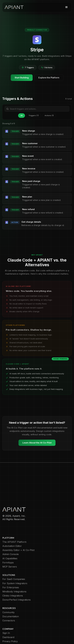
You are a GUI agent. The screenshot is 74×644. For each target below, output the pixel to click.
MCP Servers (10, 550)
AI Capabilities (10, 542)
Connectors (9, 604)
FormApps (8, 546)
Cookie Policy (10, 629)
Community (8, 596)
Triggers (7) (34, 115)
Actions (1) (49, 115)
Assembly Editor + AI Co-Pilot (18, 534)
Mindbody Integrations (14, 575)
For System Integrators (15, 567)
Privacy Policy (10, 625)
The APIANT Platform (14, 526)
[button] (67, 7)
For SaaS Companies (14, 563)
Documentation (11, 600)
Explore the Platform (49, 78)
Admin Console (11, 538)
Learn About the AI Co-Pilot (37, 443)
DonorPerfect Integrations (17, 583)
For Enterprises (11, 571)
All (22, 115)
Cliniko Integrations (13, 579)
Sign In (6, 617)
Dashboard (8, 621)
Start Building (22, 78)
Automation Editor (12, 530)
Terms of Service (12, 633)
